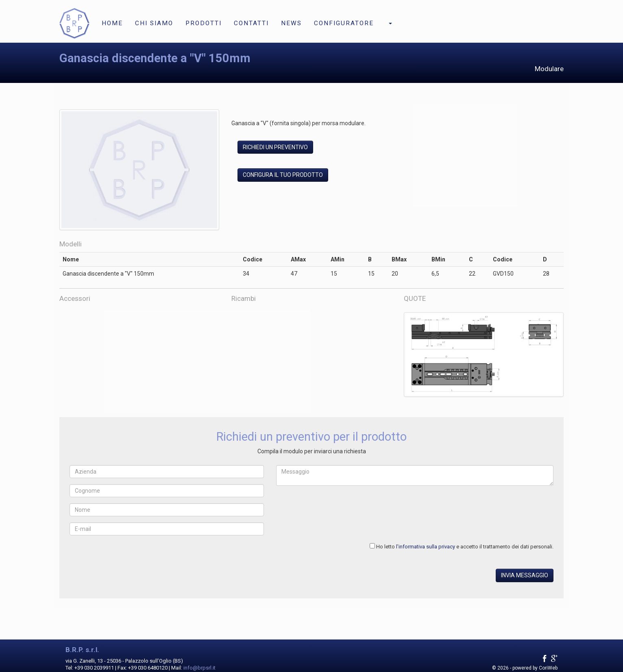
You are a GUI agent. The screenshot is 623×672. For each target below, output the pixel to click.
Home (112, 23)
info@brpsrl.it (199, 668)
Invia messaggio (525, 575)
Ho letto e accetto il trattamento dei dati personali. (465, 547)
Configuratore (344, 23)
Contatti (251, 23)
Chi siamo (154, 23)
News (291, 23)
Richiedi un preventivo (275, 147)
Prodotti (204, 23)
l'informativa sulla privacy (426, 547)
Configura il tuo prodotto (283, 175)
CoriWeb (548, 668)
